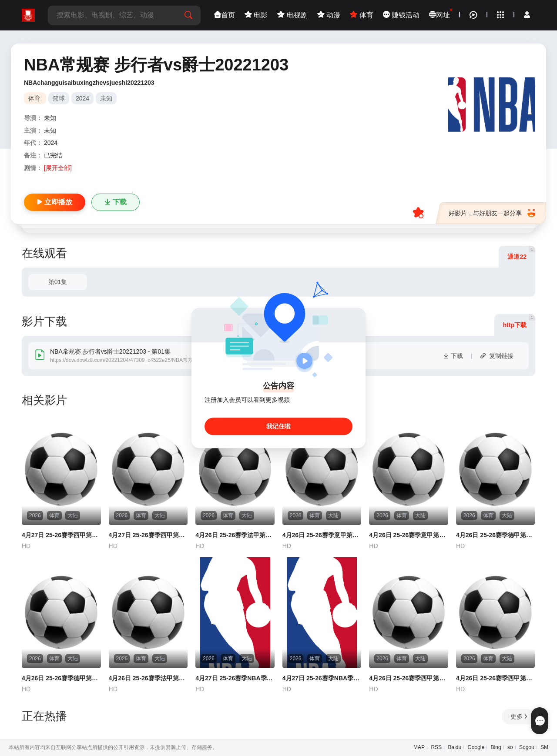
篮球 (59, 98)
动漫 (329, 15)
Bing (496, 747)
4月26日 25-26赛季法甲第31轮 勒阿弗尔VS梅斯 (235, 535)
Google (476, 747)
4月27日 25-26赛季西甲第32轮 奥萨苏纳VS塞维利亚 (61, 535)
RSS (436, 747)
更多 (519, 716)
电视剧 (292, 15)
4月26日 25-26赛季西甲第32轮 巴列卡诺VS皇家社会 (496, 678)
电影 (256, 15)
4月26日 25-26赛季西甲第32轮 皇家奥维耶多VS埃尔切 (409, 678)
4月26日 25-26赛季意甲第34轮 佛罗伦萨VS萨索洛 (409, 535)
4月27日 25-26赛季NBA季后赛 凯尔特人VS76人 (322, 678)
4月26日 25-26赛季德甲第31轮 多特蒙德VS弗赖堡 (61, 678)
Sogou (527, 747)
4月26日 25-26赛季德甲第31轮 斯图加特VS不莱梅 (496, 535)
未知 (106, 98)
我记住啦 (278, 427)
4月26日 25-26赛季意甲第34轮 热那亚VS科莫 (322, 535)
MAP (419, 747)
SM (544, 747)
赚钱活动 (401, 15)
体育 (361, 15)
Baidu (455, 747)
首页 (225, 15)
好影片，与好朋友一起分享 (492, 213)
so (510, 747)
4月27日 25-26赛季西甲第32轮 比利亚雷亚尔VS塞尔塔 (148, 535)
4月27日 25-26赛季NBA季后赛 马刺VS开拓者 (235, 678)
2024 (82, 98)
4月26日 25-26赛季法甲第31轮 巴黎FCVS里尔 (148, 678)
